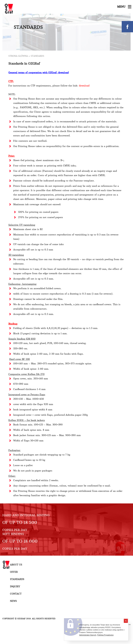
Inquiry (15, 586)
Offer (14, 572)
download (84, 86)
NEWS (13, 601)
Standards (17, 579)
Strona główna (18, 56)
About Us (16, 565)
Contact (16, 594)
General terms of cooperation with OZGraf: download (38, 73)
